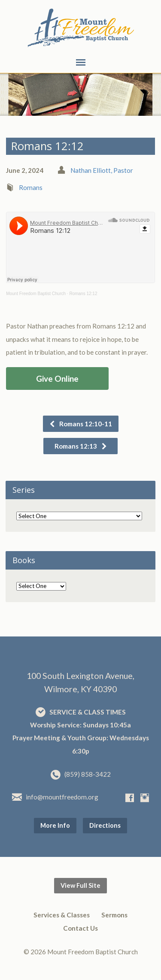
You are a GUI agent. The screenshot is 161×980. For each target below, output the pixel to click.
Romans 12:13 (81, 446)
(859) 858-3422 (88, 774)
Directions (105, 825)
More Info (55, 825)
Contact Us (80, 928)
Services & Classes (62, 915)
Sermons (114, 915)
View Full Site (80, 885)
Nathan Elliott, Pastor (102, 170)
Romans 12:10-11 (80, 424)
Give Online (57, 378)
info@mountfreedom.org (62, 797)
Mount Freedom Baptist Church (36, 294)
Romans (31, 187)
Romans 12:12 (83, 294)
